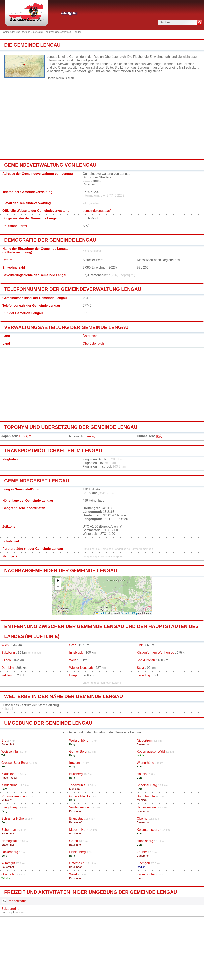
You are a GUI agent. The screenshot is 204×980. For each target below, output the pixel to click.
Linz (140, 645)
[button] (58, 581)
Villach (6, 660)
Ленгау (90, 436)
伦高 (159, 436)
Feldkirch (8, 675)
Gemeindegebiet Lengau (37, 481)
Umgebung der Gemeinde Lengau (48, 723)
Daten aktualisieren (60, 78)
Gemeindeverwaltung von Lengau (50, 165)
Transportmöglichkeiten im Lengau (53, 451)
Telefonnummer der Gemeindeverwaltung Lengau (73, 289)
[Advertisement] (102, 122)
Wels (73, 660)
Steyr (141, 668)
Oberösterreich (93, 344)
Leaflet (101, 613)
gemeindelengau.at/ (97, 211)
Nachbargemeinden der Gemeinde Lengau (61, 570)
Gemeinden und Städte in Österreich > (24, 32)
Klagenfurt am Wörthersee (155, 653)
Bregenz (75, 675)
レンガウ (25, 436)
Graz (73, 645)
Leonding (143, 675)
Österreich (90, 336)
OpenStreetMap (129, 613)
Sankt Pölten (146, 660)
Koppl (10, 912)
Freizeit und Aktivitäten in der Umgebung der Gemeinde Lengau (91, 892)
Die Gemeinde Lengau (32, 45)
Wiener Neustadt (81, 668)
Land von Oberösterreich (58, 32)
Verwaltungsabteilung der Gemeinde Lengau (66, 327)
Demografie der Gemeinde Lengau (50, 240)
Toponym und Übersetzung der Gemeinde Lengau (71, 427)
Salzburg (8, 653)
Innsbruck (76, 653)
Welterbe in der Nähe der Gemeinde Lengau (64, 696)
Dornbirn (7, 668)
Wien (5, 645)
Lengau (69, 12)
